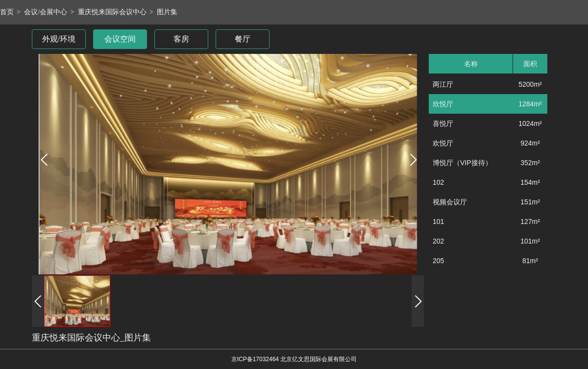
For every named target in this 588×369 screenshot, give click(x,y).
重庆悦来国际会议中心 (112, 12)
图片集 (167, 12)
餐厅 (243, 39)
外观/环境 (59, 39)
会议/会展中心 (46, 12)
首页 (7, 12)
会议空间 (120, 39)
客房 (181, 39)
